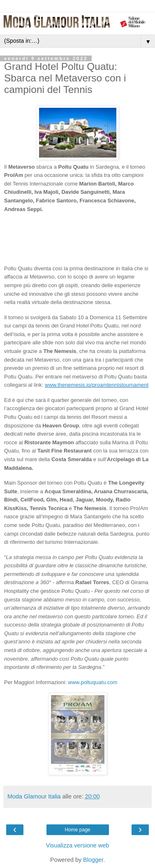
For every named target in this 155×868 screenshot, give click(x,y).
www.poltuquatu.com (93, 682)
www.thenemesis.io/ (68, 385)
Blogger (93, 860)
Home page (77, 830)
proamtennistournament (120, 385)
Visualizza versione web (77, 845)
